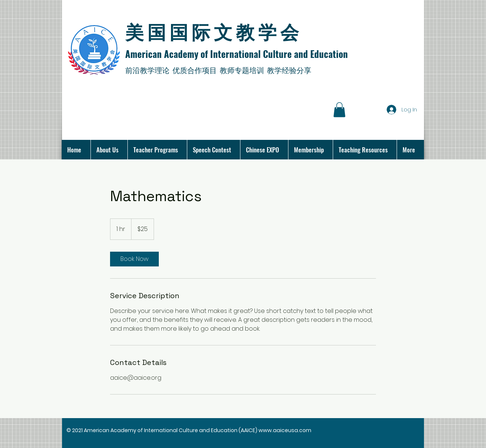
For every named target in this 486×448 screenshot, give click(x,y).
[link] (134, 259)
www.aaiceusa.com (285, 430)
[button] (339, 110)
